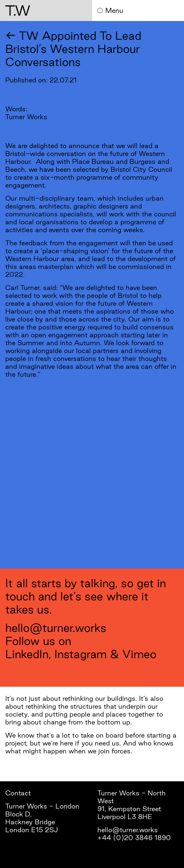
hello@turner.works (56, 628)
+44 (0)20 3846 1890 (134, 838)
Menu (110, 10)
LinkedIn (27, 654)
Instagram (81, 654)
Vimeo (139, 654)
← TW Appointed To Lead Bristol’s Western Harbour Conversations (73, 49)
